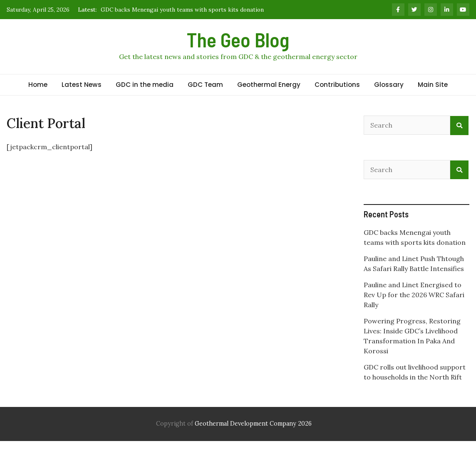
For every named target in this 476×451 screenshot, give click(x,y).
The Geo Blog (238, 39)
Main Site (433, 85)
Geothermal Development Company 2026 (253, 424)
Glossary (389, 85)
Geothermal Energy (269, 85)
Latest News (82, 85)
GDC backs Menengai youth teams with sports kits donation (182, 10)
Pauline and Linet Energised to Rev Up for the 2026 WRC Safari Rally (414, 295)
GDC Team (205, 85)
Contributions (337, 85)
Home (38, 85)
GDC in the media (145, 85)
